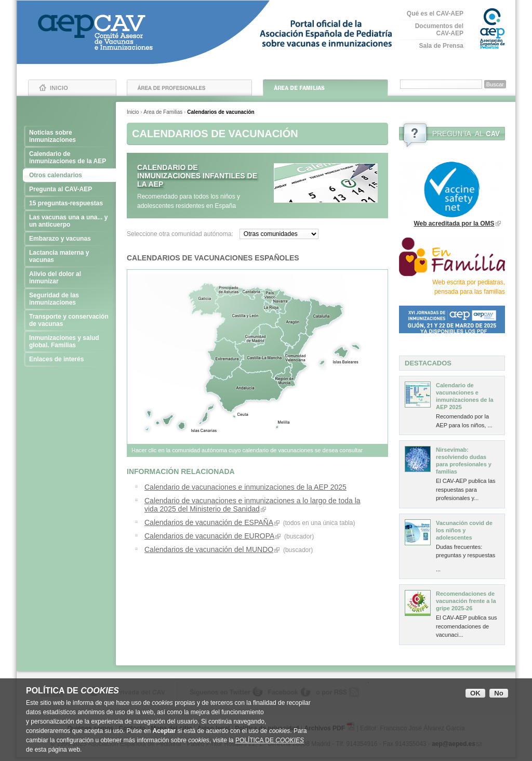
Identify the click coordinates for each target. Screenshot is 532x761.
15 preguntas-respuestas (69, 203)
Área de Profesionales (189, 88)
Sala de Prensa (441, 46)
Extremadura (227, 359)
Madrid (255, 338)
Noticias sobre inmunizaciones (69, 136)
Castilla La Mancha (263, 358)
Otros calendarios (56, 175)
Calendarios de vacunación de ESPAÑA (209, 522)
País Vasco (270, 293)
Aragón (294, 321)
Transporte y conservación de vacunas (69, 320)
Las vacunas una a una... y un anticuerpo (69, 221)
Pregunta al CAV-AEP (69, 189)
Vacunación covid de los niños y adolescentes (464, 530)
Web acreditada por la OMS (454, 224)
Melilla (283, 424)
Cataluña (322, 316)
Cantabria (252, 292)
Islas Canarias (183, 421)
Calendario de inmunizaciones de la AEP (69, 158)
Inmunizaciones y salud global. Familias (69, 342)
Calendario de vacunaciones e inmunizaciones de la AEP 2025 (245, 487)
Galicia (203, 298)
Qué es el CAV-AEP (435, 14)
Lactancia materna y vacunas (69, 256)
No (499, 693)
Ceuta (241, 416)
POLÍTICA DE (270, 740)
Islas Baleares (344, 360)
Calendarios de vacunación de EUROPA (209, 536)
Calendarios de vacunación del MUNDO (209, 549)
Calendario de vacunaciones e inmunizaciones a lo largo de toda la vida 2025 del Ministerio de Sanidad (252, 505)
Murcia (284, 381)
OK (475, 693)
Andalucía (247, 387)
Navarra (281, 301)
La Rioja (272, 309)
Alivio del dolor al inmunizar (69, 278)
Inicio (72, 88)
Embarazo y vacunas (69, 239)
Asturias (229, 290)
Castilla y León (245, 316)
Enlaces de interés (69, 359)
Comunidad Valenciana (296, 358)
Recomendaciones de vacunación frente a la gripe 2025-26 (466, 601)
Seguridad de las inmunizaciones (69, 299)
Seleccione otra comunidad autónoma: (180, 234)
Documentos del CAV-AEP (439, 30)
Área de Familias (325, 88)
